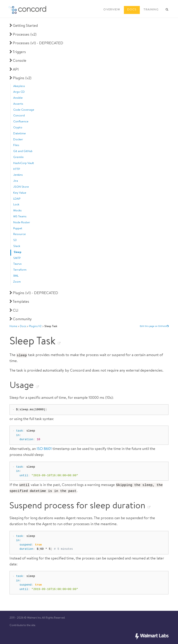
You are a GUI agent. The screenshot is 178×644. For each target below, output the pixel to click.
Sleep (18, 252)
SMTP (17, 258)
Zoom (17, 282)
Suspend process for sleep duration (77, 506)
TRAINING (151, 10)
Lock (16, 205)
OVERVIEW (112, 10)
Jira (16, 181)
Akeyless (19, 86)
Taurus (17, 264)
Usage (22, 386)
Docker (18, 140)
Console (17, 61)
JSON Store (21, 187)
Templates (19, 302)
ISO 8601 (44, 449)
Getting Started (23, 26)
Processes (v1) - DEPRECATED (36, 43)
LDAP (17, 199)
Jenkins (18, 175)
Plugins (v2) (20, 78)
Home (13, 327)
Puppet (18, 229)
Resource (20, 234)
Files (16, 146)
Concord (19, 116)
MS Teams (20, 217)
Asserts (18, 104)
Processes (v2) (23, 35)
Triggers (17, 52)
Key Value (20, 193)
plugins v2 (35, 327)
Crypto (18, 128)
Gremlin (18, 157)
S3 (15, 240)
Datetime (20, 134)
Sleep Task (32, 342)
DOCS (132, 10)
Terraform (20, 270)
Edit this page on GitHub (154, 326)
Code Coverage (24, 110)
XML (16, 276)
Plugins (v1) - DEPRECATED (33, 293)
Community (20, 319)
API (14, 70)
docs (23, 327)
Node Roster (22, 223)
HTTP (17, 169)
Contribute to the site (22, 626)
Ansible (18, 98)
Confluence (21, 122)
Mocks (17, 211)
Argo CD (19, 92)
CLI (13, 311)
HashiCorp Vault (24, 163)
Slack (17, 246)
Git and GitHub (23, 151)
